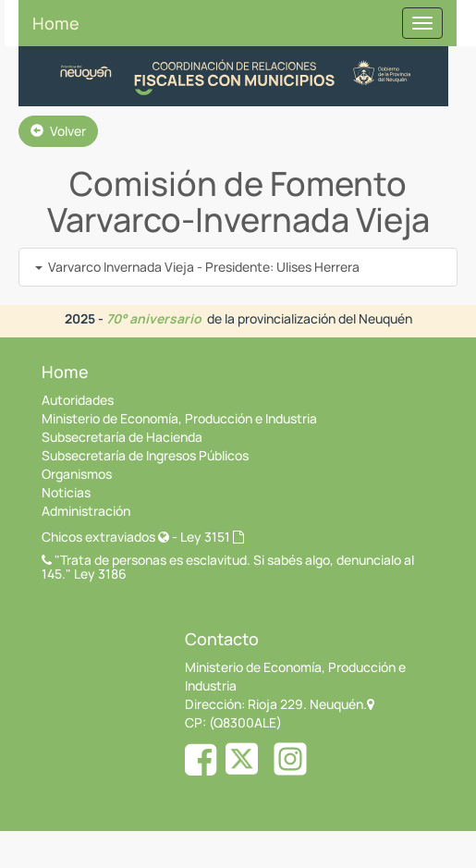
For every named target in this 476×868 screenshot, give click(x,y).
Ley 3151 (212, 537)
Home (56, 23)
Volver (58, 131)
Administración (86, 511)
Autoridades (78, 400)
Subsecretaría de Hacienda (122, 437)
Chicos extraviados (105, 537)
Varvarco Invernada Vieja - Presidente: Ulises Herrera (197, 267)
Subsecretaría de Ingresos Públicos (145, 455)
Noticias (66, 492)
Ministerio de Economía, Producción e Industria (179, 418)
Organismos (77, 474)
